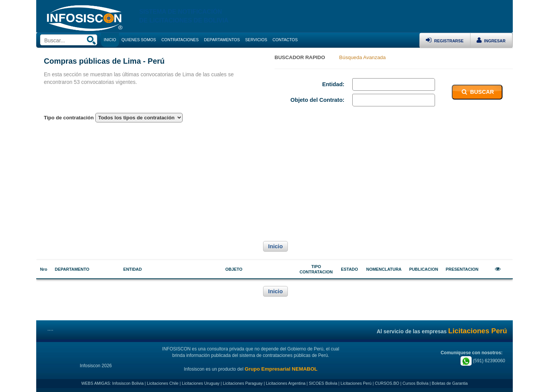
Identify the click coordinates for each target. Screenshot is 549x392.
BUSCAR (477, 92)
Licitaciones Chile (163, 383)
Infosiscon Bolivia (128, 383)
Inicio (275, 246)
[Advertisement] (274, 181)
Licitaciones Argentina (286, 383)
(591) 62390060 (483, 361)
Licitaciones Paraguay (243, 383)
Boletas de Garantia (450, 383)
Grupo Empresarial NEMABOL (281, 369)
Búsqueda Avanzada (363, 57)
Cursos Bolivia (416, 383)
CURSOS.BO (387, 383)
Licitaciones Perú (356, 383)
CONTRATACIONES (180, 40)
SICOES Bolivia (323, 383)
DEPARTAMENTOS (222, 40)
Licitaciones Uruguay (201, 383)
